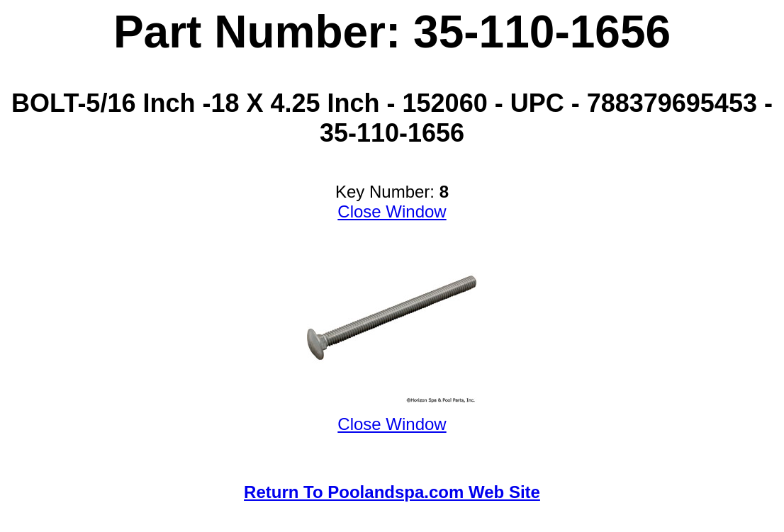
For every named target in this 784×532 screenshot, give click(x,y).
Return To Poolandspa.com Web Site (392, 492)
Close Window (392, 211)
